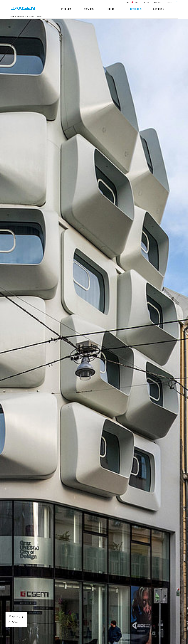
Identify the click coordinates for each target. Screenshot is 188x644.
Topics (111, 9)
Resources (136, 9)
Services (89, 9)
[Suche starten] (176, 3)
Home (127, 2)
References (31, 17)
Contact (146, 2)
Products (66, 9)
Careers (170, 2)
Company (159, 9)
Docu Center (158, 2)
